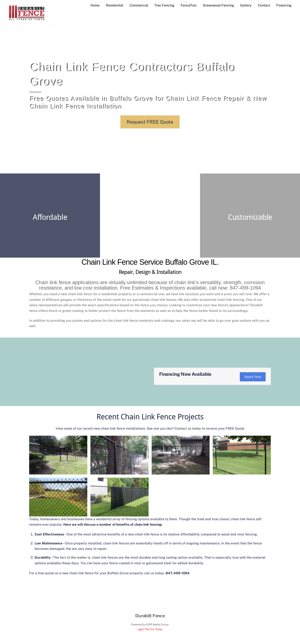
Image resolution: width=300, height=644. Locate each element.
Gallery (246, 5)
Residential (115, 5)
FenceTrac (189, 5)
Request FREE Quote (150, 122)
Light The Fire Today (150, 629)
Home (95, 5)
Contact (264, 5)
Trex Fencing (164, 5)
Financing (284, 5)
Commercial (139, 5)
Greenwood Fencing (218, 5)
